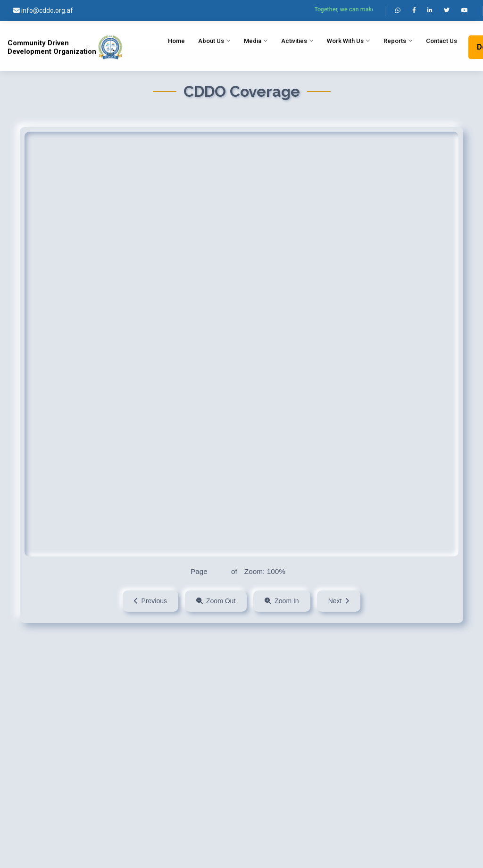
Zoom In (282, 601)
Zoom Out (216, 601)
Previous (150, 601)
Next (339, 601)
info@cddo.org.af (43, 10)
